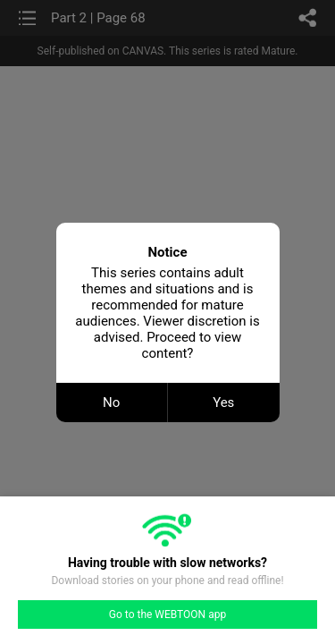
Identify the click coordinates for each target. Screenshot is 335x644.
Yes (223, 402)
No (111, 402)
